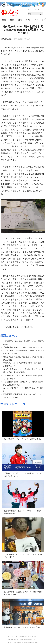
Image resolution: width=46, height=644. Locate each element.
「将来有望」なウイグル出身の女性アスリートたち (23, 347)
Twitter (38, 10)
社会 (20, 20)
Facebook (31, 10)
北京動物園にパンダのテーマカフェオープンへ (22, 627)
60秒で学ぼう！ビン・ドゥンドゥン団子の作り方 (23, 439)
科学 (28, 20)
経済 (12, 20)
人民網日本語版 (7, 39)
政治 (4, 20)
